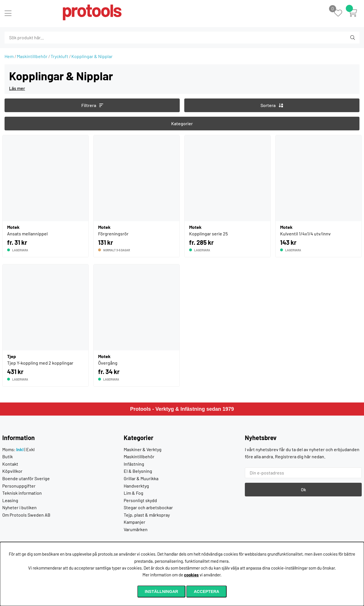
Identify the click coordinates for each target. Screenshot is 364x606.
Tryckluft (59, 56)
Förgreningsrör (113, 234)
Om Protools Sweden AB (26, 515)
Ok (303, 489)
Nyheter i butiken (19, 507)
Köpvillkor (12, 471)
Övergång (108, 363)
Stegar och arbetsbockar (148, 507)
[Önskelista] (341, 14)
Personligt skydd (140, 500)
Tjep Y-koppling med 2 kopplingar (40, 363)
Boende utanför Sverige (26, 478)
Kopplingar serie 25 (208, 234)
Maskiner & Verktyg (143, 449)
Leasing (10, 500)
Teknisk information (22, 493)
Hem (9, 56)
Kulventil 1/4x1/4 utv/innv (305, 234)
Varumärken (136, 529)
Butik (8, 456)
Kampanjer (135, 522)
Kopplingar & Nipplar (92, 56)
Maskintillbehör (32, 56)
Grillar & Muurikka (141, 478)
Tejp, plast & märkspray (147, 515)
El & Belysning (138, 471)
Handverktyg (136, 486)
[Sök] (35, 38)
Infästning (134, 464)
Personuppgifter (19, 486)
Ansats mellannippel (27, 234)
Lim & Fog (134, 493)
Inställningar (162, 591)
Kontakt (10, 464)
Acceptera (206, 591)
